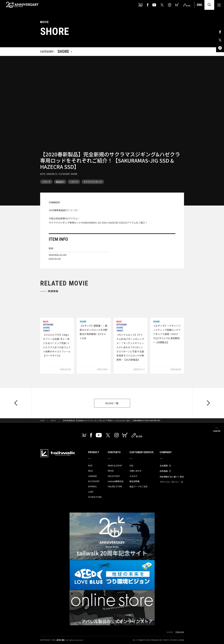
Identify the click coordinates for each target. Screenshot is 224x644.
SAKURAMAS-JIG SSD (58, 255)
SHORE (74, 174)
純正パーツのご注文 (139, 486)
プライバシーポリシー (171, 482)
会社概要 (165, 466)
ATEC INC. (61, 640)
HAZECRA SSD (55, 259)
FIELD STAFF (114, 476)
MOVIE (53, 421)
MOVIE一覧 (112, 403)
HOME (42, 421)
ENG (199, 5)
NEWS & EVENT (115, 466)
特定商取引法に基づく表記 (172, 477)
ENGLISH (180, 632)
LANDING (92, 476)
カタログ (134, 476)
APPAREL (93, 486)
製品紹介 (60, 182)
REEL (91, 471)
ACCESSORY (94, 481)
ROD (90, 466)
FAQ (131, 466)
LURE (91, 492)
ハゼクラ (74, 182)
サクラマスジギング (93, 182)
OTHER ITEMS (95, 497)
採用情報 (165, 471)
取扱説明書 (135, 481)
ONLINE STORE (115, 486)
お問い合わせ (136, 471)
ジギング (46, 182)
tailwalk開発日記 (116, 481)
